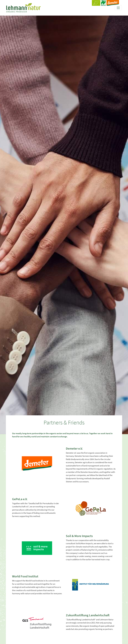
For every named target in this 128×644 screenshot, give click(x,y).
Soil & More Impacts (79, 536)
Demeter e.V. (74, 448)
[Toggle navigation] (118, 8)
